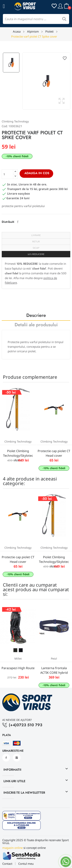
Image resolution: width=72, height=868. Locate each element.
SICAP (36, 248)
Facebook (6, 758)
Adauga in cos (36, 173)
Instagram (17, 758)
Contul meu (26, 864)
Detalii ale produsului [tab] (36, 325)
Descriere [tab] (36, 316)
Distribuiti (18, 222)
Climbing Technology (15, 121)
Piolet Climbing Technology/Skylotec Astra (18, 456)
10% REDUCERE (36, 254)
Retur (36, 242)
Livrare (36, 235)
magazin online (12, 848)
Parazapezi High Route (18, 668)
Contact (7, 864)
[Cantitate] (7, 174)
